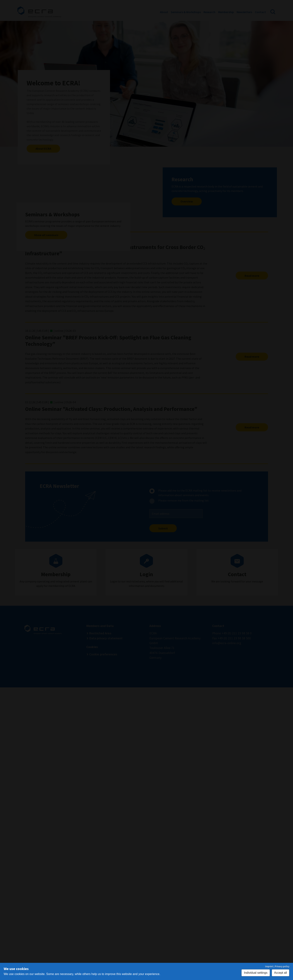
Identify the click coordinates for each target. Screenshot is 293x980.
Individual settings (256, 973)
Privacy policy (282, 966)
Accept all (281, 973)
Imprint (269, 966)
